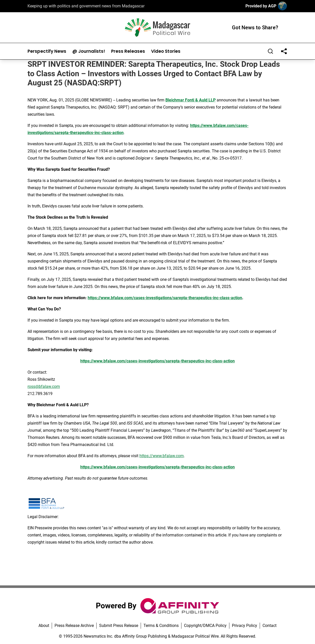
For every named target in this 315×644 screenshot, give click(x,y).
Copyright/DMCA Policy (205, 626)
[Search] (270, 51)
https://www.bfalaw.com (162, 456)
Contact (270, 626)
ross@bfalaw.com (44, 386)
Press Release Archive (74, 626)
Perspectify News (47, 51)
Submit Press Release (119, 626)
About (44, 626)
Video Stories (166, 51)
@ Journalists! (89, 51)
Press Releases (128, 51)
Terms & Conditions (161, 626)
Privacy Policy (245, 626)
